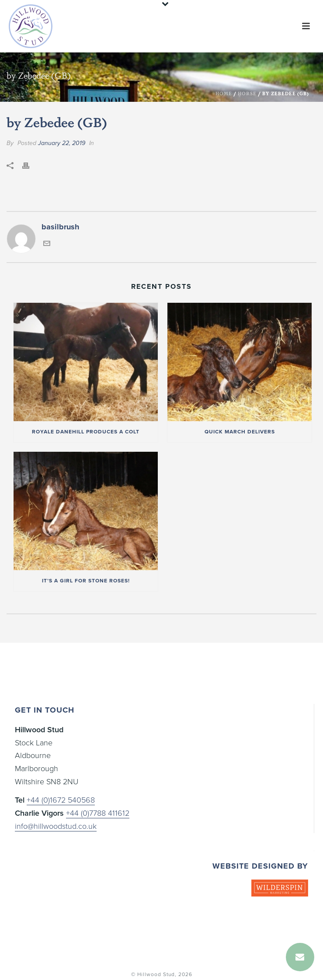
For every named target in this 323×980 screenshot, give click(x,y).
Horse (247, 93)
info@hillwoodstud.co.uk (56, 826)
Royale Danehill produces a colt (86, 432)
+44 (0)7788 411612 (98, 813)
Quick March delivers (240, 432)
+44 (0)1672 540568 (61, 800)
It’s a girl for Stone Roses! (86, 581)
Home (224, 93)
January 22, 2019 (62, 143)
